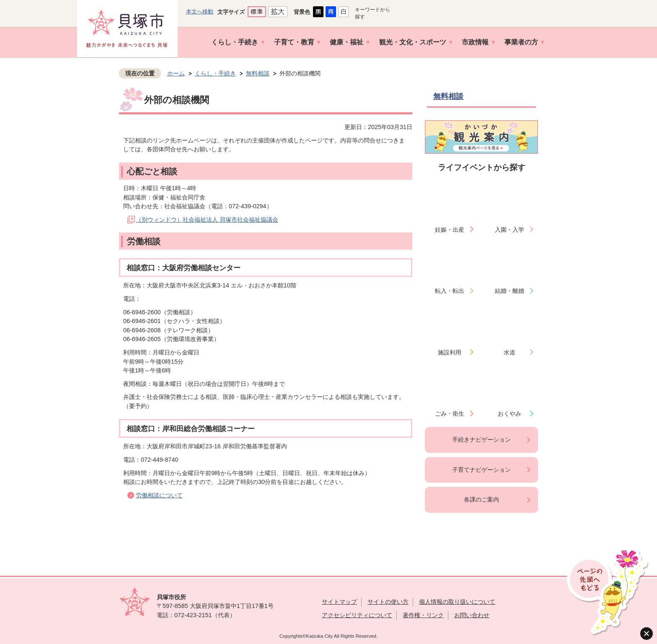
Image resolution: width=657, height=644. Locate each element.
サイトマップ (339, 602)
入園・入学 (510, 230)
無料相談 (258, 73)
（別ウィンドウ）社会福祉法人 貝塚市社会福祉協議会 (207, 220)
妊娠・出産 (450, 230)
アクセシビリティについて (357, 615)
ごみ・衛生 (450, 414)
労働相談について (159, 495)
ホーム (176, 73)
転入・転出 (450, 291)
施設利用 (450, 352)
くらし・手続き (235, 42)
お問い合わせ (472, 615)
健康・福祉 (347, 42)
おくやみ (510, 414)
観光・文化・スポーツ (413, 42)
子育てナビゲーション (481, 470)
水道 (510, 352)
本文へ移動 (200, 12)
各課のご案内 (481, 499)
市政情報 (475, 42)
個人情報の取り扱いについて (457, 602)
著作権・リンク (423, 615)
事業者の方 (521, 42)
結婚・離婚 (510, 291)
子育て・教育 (294, 42)
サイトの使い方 (388, 602)
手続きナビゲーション (481, 440)
